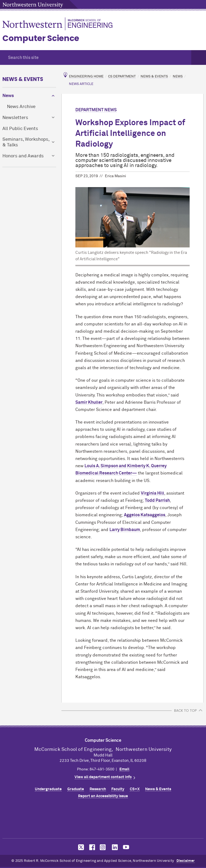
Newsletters (15, 118)
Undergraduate (48, 789)
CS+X (135, 789)
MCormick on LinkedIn (115, 847)
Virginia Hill (152, 493)
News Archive (21, 107)
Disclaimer (186, 861)
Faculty (118, 789)
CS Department (122, 77)
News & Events (23, 79)
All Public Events (20, 129)
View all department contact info (103, 777)
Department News (96, 110)
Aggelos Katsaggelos (145, 515)
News (8, 96)
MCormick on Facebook (91, 847)
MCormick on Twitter (80, 847)
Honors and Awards (23, 156)
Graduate (76, 789)
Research (98, 789)
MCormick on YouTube (126, 847)
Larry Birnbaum (125, 530)
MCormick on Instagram (103, 847)
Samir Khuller (89, 402)
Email (124, 769)
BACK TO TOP (185, 711)
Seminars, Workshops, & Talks (26, 142)
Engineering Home (86, 77)
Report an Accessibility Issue (103, 796)
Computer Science (41, 38)
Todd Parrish (157, 500)
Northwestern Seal (103, 820)
